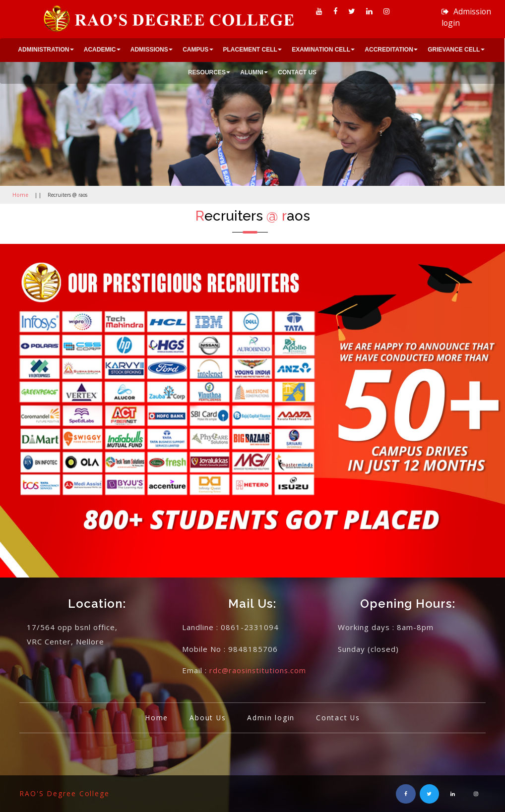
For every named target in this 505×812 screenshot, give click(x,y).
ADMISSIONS (149, 50)
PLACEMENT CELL (250, 50)
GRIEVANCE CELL (454, 50)
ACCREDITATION (389, 50)
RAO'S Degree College (65, 793)
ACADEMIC (100, 50)
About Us (207, 717)
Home (19, 195)
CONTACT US (297, 72)
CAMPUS (195, 50)
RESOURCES (207, 72)
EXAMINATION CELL (321, 50)
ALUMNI (252, 72)
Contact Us (340, 717)
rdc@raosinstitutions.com (259, 670)
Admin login (271, 717)
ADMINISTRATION (43, 50)
